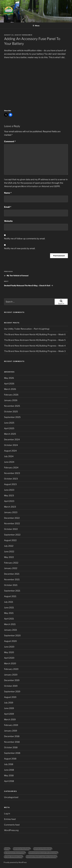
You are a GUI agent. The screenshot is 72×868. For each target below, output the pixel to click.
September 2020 (12, 636)
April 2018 (9, 781)
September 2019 (12, 692)
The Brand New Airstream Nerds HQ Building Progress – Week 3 (35, 351)
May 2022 (9, 557)
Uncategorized (11, 797)
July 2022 (9, 546)
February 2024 (11, 468)
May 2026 (9, 378)
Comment (10, 141)
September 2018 (12, 753)
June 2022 (9, 552)
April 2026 (9, 384)
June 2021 (9, 608)
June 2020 (9, 647)
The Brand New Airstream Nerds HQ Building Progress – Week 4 (35, 346)
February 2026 (11, 395)
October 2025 (11, 412)
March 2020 (10, 663)
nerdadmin (27, 35)
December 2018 (12, 736)
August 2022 (10, 540)
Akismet (8, 186)
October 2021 (11, 585)
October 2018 (11, 747)
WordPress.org (11, 830)
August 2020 (10, 641)
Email (8, 207)
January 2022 (11, 568)
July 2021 (9, 602)
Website (8, 221)
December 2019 (12, 680)
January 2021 (11, 630)
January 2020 (11, 675)
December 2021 (12, 574)
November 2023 (12, 473)
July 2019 (9, 703)
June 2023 (9, 490)
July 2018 (9, 764)
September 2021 (12, 591)
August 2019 (10, 697)
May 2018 (9, 775)
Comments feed (12, 825)
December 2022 (12, 518)
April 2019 (9, 714)
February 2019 (11, 725)
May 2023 (9, 496)
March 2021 (10, 624)
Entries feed (10, 819)
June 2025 (9, 423)
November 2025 (12, 406)
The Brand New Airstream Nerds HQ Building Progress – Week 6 (35, 334)
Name (8, 193)
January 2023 (11, 512)
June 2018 (9, 770)
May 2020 (9, 652)
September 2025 (12, 417)
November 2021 (12, 579)
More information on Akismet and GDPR (41, 186)
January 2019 (11, 731)
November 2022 (12, 523)
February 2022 (11, 563)
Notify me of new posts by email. (20, 248)
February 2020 (11, 669)
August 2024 (10, 451)
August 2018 (10, 759)
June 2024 (9, 462)
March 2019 (10, 719)
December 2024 (12, 439)
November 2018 (12, 742)
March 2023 (10, 507)
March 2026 (10, 389)
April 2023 (9, 501)
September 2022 (12, 535)
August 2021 (10, 596)
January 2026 (11, 400)
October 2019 (11, 686)
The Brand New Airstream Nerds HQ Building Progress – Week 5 (35, 340)
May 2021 (9, 613)
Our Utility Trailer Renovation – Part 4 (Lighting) (27, 329)
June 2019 (9, 708)
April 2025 (9, 428)
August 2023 (10, 484)
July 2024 (9, 456)
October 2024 (11, 445)
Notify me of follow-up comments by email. (25, 239)
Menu (36, 26)
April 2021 (9, 619)
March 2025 (10, 434)
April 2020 (9, 658)
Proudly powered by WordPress (15, 862)
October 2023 (11, 479)
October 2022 (11, 529)
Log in (7, 814)
